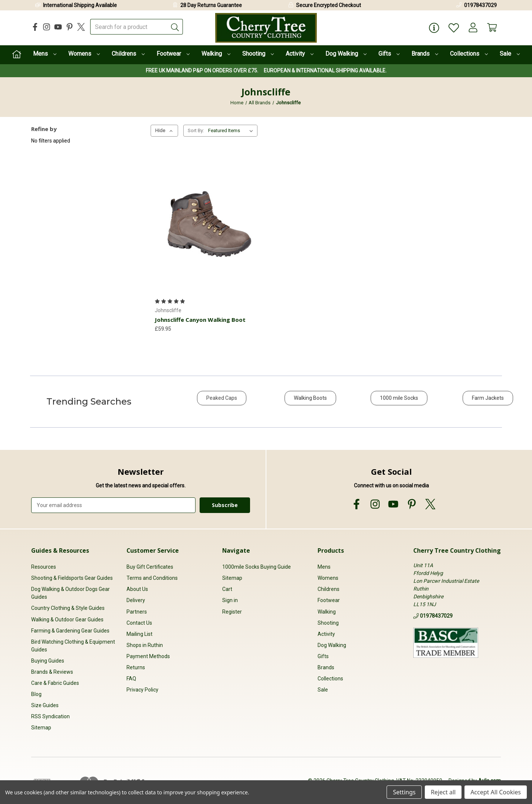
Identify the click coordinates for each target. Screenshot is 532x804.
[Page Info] (433, 28)
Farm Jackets (488, 398)
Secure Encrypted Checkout (329, 5)
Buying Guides (48, 661)
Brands (425, 54)
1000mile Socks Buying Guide (257, 567)
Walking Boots (310, 398)
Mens (45, 54)
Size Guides (45, 705)
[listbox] (232, 131)
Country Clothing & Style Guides (68, 608)
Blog (36, 694)
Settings (404, 792)
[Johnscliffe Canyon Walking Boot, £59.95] (209, 222)
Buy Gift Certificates (150, 567)
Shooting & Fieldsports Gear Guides (72, 578)
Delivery (136, 601)
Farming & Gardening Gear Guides (70, 631)
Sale (510, 54)
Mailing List (139, 634)
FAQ (131, 679)
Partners (137, 612)
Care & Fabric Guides (55, 683)
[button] (222, 402)
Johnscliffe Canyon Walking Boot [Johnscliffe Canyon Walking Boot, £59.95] (200, 320)
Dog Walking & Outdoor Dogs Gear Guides (70, 593)
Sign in (230, 601)
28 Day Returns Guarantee (211, 5)
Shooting (258, 54)
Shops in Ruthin (145, 645)
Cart (227, 589)
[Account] (472, 28)
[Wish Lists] (452, 28)
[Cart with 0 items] (492, 28)
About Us (137, 589)
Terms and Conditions (152, 578)
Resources (44, 567)
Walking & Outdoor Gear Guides (67, 620)
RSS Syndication (50, 717)
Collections (469, 54)
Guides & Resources (60, 550)
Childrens (128, 54)
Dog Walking (346, 54)
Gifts (389, 54)
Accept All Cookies (496, 792)
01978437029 (480, 5)
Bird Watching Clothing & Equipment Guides (73, 646)
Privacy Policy (142, 690)
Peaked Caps (222, 398)
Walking (216, 54)
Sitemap (41, 728)
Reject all (443, 792)
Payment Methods (148, 656)
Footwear (173, 54)
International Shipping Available (80, 5)
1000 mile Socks (399, 398)
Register (232, 612)
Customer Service (153, 550)
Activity (300, 54)
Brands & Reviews (52, 672)
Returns (136, 667)
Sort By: (196, 130)
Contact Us (139, 623)
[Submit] (175, 27)
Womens (84, 54)
